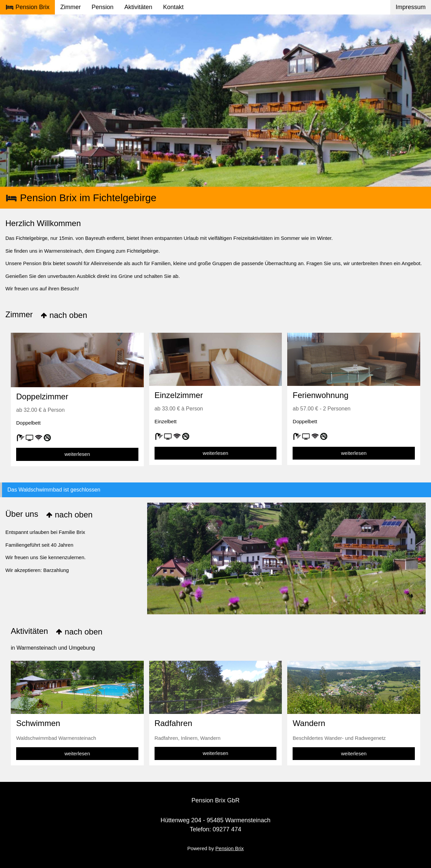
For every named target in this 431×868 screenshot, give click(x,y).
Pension (103, 7)
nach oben (64, 315)
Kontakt (173, 7)
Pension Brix (27, 8)
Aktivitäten (138, 7)
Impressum (411, 7)
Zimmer (71, 7)
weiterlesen (77, 454)
